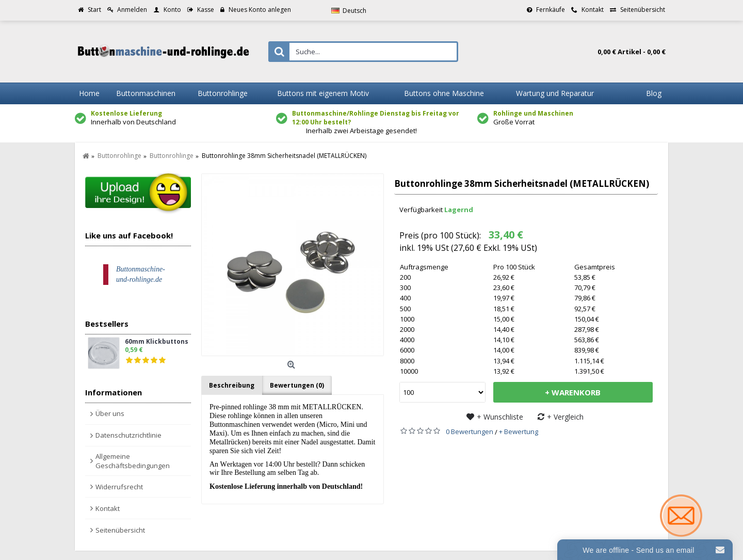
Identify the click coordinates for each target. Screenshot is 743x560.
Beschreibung (232, 385)
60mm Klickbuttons (157, 342)
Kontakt (108, 508)
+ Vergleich (565, 417)
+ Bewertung (519, 431)
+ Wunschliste (500, 417)
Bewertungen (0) (297, 385)
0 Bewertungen (470, 431)
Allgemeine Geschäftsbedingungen (133, 461)
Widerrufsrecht (119, 487)
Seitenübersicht (120, 530)
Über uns (110, 413)
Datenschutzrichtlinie (128, 435)
